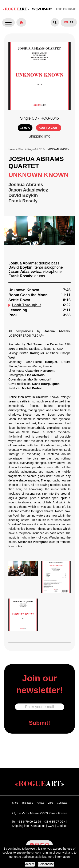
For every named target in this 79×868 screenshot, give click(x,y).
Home (12, 149)
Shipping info (39, 136)
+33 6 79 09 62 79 (29, 822)
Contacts (62, 803)
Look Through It (25, 305)
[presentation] (40, 750)
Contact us (38, 826)
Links (50, 803)
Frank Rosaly (23, 201)
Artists (40, 803)
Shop (21, 149)
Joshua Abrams (26, 184)
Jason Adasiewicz (28, 190)
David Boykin (23, 195)
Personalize (46, 864)
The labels (27, 803)
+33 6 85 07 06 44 (55, 822)
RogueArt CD (35, 149)
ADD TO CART (49, 128)
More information (59, 857)
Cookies (62, 826)
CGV (51, 826)
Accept (30, 864)
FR (72, 22)
